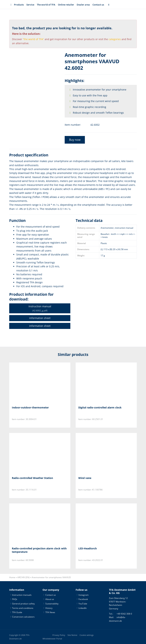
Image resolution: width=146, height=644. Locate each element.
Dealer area (83, 5)
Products (19, 5)
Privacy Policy (59, 635)
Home (12, 577)
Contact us (98, 5)
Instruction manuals (22, 595)
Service (30, 5)
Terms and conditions (23, 608)
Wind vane (85, 478)
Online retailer (66, 5)
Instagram (84, 595)
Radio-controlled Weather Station (32, 478)
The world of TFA (46, 5)
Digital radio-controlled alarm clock (100, 407)
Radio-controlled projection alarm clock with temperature (39, 550)
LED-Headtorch (88, 548)
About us (50, 599)
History (49, 608)
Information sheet (40, 318)
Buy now (75, 140)
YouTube (83, 604)
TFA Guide (17, 612)
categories (115, 39)
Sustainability (52, 604)
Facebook (83, 599)
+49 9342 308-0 (124, 614)
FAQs (15, 599)
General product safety (23, 604)
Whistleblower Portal (52, 639)
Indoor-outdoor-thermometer (30, 407)
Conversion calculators (23, 617)
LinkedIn (83, 608)
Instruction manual (40, 308)
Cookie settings (87, 635)
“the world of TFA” (33, 39)
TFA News (50, 612)
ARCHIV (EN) (23, 577)
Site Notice (72, 635)
